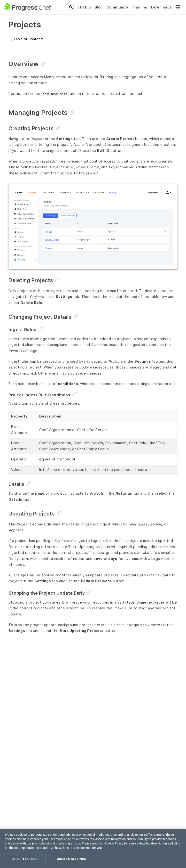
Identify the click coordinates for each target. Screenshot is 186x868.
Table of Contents (27, 39)
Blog (99, 7)
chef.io (84, 7)
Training (140, 7)
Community (117, 7)
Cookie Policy (114, 850)
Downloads (161, 7)
